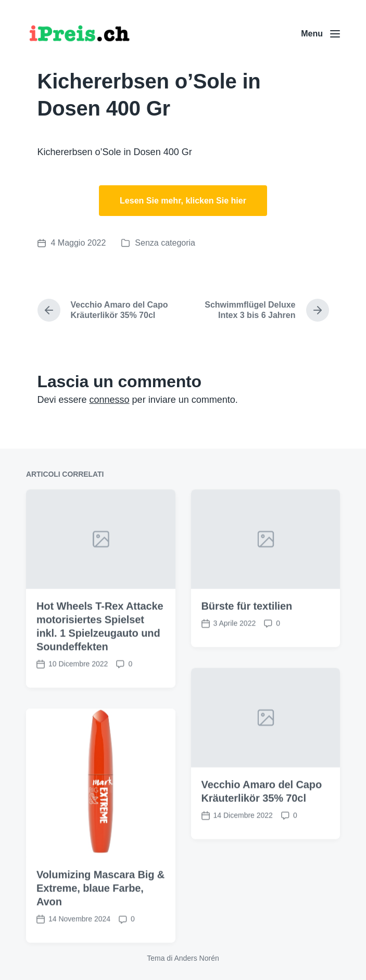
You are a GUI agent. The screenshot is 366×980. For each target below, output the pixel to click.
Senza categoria (165, 243)
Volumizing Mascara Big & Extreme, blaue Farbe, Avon (100, 915)
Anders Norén (196, 958)
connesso (110, 400)
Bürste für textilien (247, 633)
